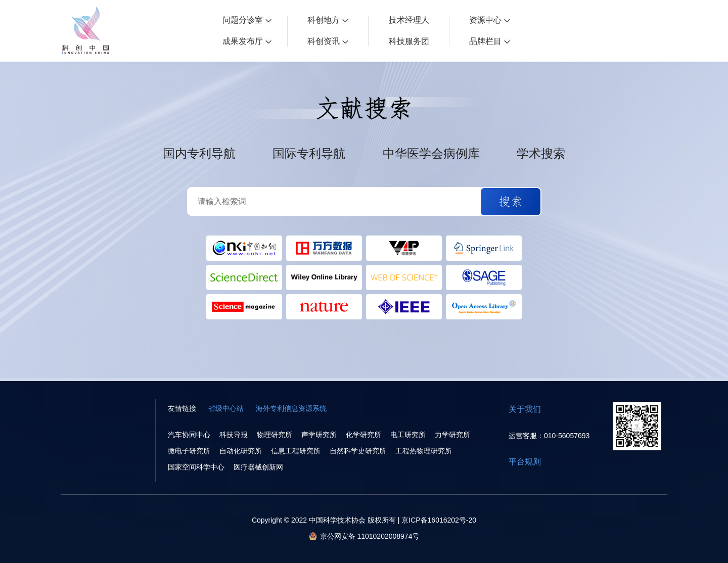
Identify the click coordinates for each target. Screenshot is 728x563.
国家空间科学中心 (196, 467)
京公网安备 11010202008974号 (370, 536)
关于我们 (525, 409)
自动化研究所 (241, 451)
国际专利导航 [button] (309, 154)
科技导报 (234, 435)
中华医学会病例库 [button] (431, 154)
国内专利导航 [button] (199, 154)
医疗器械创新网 (258, 467)
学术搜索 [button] (541, 154)
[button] (511, 202)
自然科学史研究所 (358, 451)
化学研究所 (363, 435)
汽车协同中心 (189, 435)
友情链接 (182, 408)
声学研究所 (319, 435)
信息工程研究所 (296, 451)
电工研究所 (408, 435)
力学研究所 (452, 435)
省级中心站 (226, 408)
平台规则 (525, 462)
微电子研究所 (189, 451)
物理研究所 (275, 435)
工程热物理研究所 (424, 451)
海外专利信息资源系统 (291, 408)
